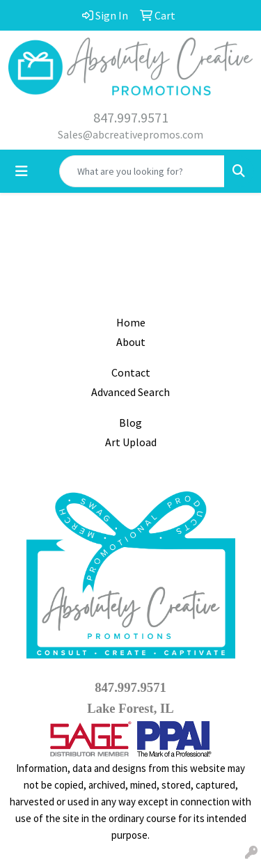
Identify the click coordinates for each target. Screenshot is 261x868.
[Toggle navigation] (22, 171)
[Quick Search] (142, 171)
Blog (130, 423)
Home (131, 322)
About (131, 342)
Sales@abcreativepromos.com (130, 134)
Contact (131, 372)
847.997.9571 (131, 117)
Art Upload (131, 442)
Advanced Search (130, 392)
